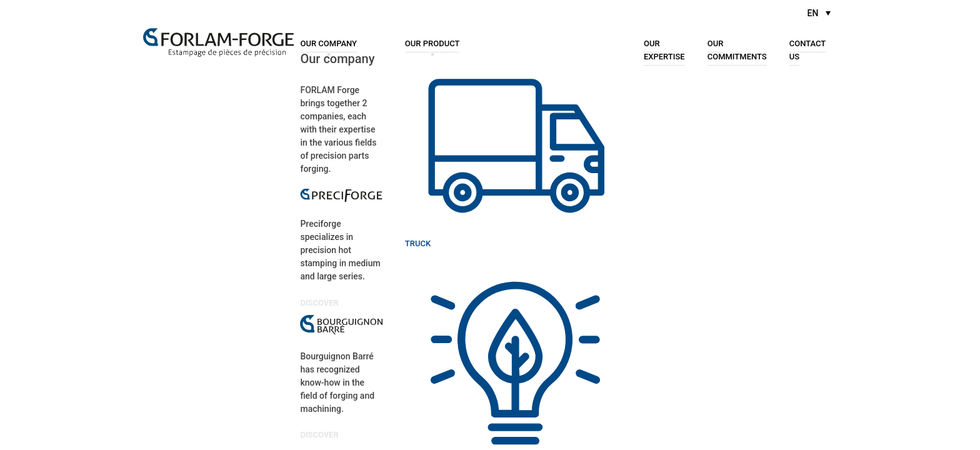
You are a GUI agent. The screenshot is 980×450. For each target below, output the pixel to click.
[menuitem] (819, 13)
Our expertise (664, 49)
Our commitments (737, 49)
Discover (320, 302)
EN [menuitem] (813, 13)
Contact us (808, 49)
